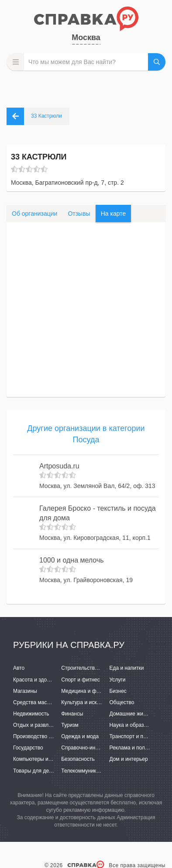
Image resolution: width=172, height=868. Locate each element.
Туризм (70, 725)
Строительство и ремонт (91, 668)
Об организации (34, 214)
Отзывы (79, 214)
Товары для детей (35, 771)
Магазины (25, 691)
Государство (28, 748)
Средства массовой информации (53, 702)
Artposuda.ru (59, 466)
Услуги (117, 680)
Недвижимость (31, 714)
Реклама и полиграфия (137, 748)
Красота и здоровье (37, 680)
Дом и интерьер (128, 759)
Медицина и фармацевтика (95, 691)
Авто (19, 668)
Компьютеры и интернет (43, 759)
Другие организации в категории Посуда (86, 434)
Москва (86, 37)
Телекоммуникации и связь (94, 771)
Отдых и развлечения (39, 725)
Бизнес (118, 691)
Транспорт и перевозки (137, 736)
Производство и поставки (44, 736)
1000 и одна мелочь (72, 560)
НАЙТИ (157, 62)
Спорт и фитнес (81, 680)
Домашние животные (135, 714)
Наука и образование (135, 725)
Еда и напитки (126, 668)
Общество (122, 702)
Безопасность (78, 759)
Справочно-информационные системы (108, 748)
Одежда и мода (80, 736)
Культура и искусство (87, 702)
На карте (114, 214)
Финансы (72, 714)
